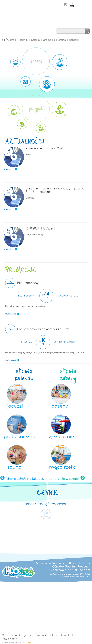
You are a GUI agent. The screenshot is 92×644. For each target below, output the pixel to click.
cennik (24, 40)
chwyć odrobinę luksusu (25, 479)
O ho (6, 635)
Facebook (86, 563)
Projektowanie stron (11, 642)
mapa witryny (10, 639)
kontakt (74, 40)
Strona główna (46, 33)
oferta (62, 40)
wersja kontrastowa (65, 4)
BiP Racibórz (72, 5)
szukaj (87, 31)
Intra (26, 642)
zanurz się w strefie (64, 479)
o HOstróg (9, 40)
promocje (49, 40)
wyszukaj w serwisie (73, 27)
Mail (75, 563)
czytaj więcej (9, 169)
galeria (35, 40)
